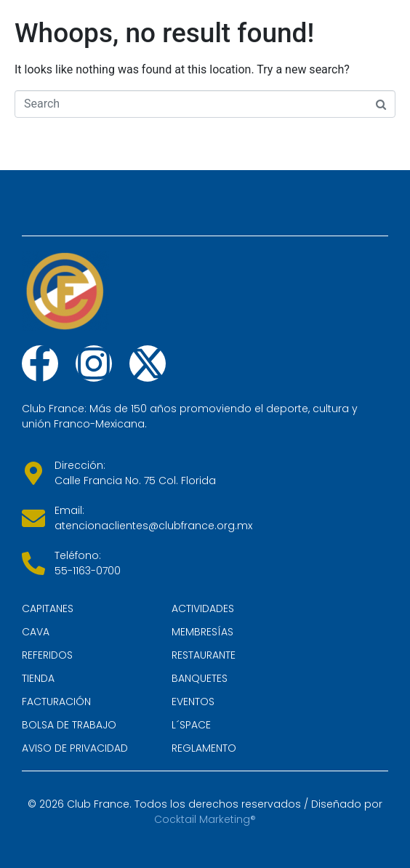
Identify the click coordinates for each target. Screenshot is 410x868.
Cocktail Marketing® (205, 819)
